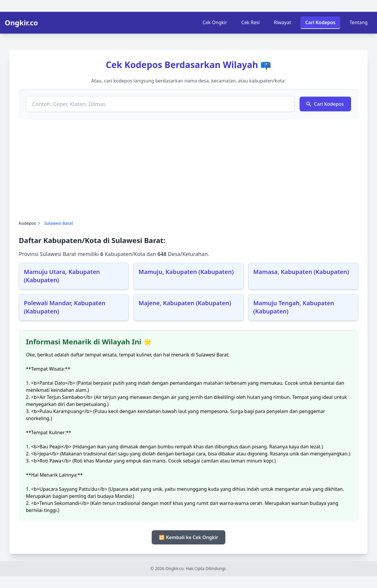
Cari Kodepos (320, 22)
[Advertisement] (188, 170)
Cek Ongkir (215, 22)
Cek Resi (250, 22)
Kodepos (27, 223)
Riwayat (283, 22)
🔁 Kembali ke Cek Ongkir (188, 537)
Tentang (359, 22)
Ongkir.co (21, 23)
